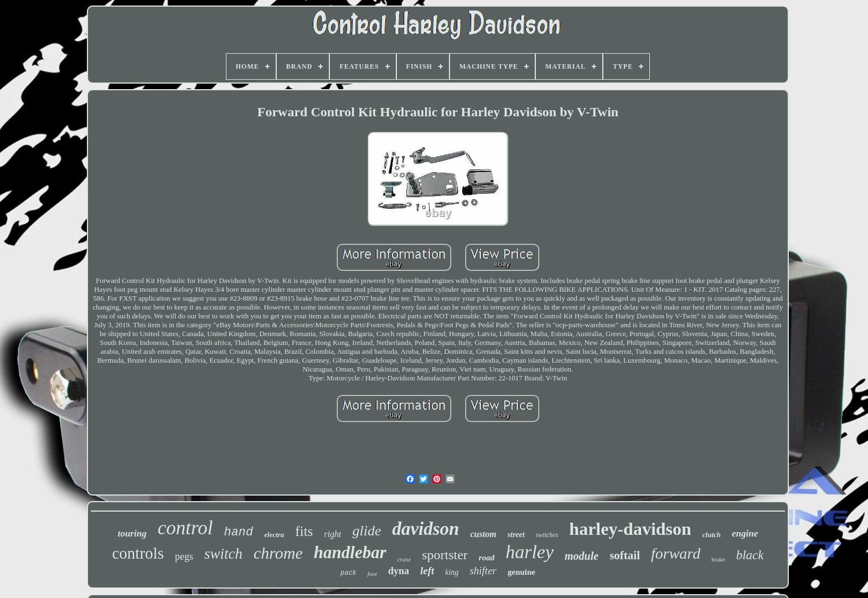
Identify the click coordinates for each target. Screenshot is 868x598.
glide (366, 531)
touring (132, 533)
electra (274, 535)
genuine (521, 572)
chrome (278, 553)
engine (745, 533)
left (427, 571)
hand (238, 532)
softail (625, 555)
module (582, 556)
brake (718, 559)
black (750, 555)
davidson (425, 529)
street (516, 535)
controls (138, 553)
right (332, 534)
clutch (712, 535)
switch (223, 554)
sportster (445, 555)
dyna (399, 571)
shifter (483, 571)
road (487, 558)
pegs (184, 556)
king (452, 572)
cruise (404, 560)
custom (483, 534)
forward (676, 553)
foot (372, 574)
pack (348, 573)
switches (547, 535)
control (185, 528)
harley (529, 552)
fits (304, 531)
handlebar (350, 552)
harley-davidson (630, 529)
